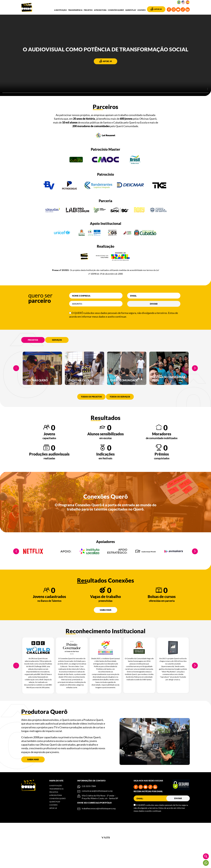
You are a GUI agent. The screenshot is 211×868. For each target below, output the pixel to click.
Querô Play (131, 10)
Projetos (88, 10)
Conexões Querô (116, 10)
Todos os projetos (91, 413)
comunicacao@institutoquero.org (97, 807)
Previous (16, 377)
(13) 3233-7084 (89, 803)
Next (195, 377)
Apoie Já (156, 9)
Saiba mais (106, 626)
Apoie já (106, 61)
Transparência (75, 10)
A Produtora (100, 10)
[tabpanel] (42, 377)
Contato (142, 10)
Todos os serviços (120, 413)
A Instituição (61, 10)
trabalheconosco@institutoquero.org (99, 825)
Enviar (154, 304)
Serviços (57, 340)
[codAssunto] (96, 304)
